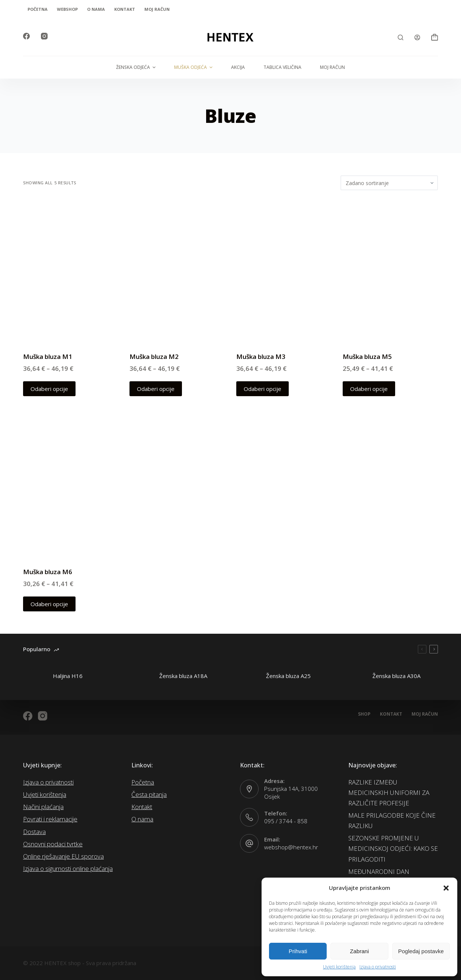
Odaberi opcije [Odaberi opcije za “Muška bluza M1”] (49, 389)
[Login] (417, 37)
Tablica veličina (282, 67)
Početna (38, 9)
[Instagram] (44, 36)
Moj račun (157, 9)
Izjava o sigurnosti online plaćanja (68, 868)
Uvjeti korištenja (339, 967)
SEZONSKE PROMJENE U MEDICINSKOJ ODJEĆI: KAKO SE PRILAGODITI (393, 848)
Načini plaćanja (43, 807)
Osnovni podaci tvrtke (53, 844)
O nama (96, 9)
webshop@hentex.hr (291, 847)
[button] (446, 888)
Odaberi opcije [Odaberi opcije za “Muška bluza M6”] (49, 604)
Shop (364, 714)
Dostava (34, 832)
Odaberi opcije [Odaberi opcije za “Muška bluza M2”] (156, 389)
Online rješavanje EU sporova (63, 856)
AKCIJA (238, 67)
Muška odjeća (194, 67)
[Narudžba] (389, 183)
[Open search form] (401, 37)
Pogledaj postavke (421, 951)
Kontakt (125, 9)
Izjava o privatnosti (378, 967)
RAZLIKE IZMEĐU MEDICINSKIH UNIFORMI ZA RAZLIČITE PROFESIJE (389, 793)
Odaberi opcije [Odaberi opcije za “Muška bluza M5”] (369, 389)
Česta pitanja (149, 794)
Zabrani (360, 951)
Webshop (67, 9)
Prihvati (298, 951)
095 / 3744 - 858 (286, 821)
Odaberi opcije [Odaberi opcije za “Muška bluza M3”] (262, 389)
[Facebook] (26, 36)
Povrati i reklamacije (50, 819)
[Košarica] (435, 37)
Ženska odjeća (137, 67)
